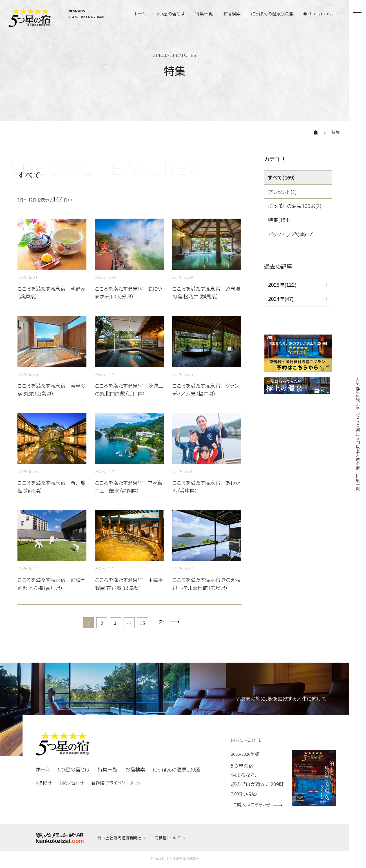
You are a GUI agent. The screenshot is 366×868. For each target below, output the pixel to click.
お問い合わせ (71, 784)
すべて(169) (281, 177)
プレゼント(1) (282, 192)
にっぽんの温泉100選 (272, 14)
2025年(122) (282, 285)
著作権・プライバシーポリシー (118, 784)
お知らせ (44, 784)
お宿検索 (232, 14)
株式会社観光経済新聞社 (119, 839)
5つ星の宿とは (170, 14)
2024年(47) (281, 299)
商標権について (168, 839)
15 (146, 624)
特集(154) (279, 220)
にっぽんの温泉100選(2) (295, 206)
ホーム (140, 14)
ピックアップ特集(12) (291, 234)
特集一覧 (204, 14)
